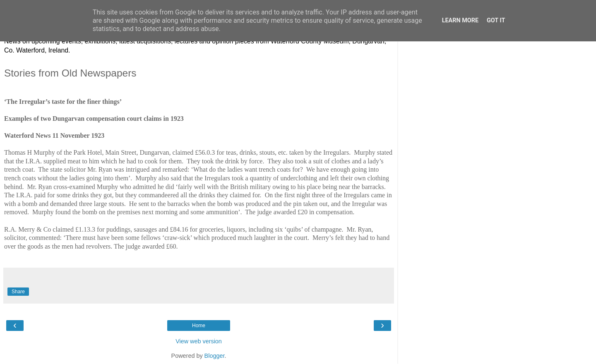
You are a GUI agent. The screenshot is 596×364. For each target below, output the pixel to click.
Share (18, 292)
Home (199, 326)
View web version (199, 341)
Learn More (460, 20)
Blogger (215, 356)
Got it (496, 20)
